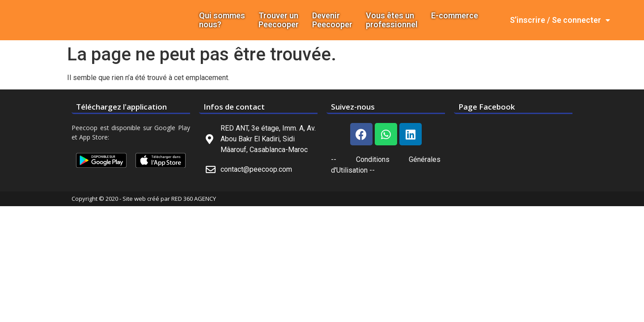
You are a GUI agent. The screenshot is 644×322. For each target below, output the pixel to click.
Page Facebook (487, 107)
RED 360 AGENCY (194, 199)
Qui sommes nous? (222, 20)
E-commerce (455, 16)
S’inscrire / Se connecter (560, 20)
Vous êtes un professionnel (392, 20)
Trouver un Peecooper (279, 20)
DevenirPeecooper (332, 20)
